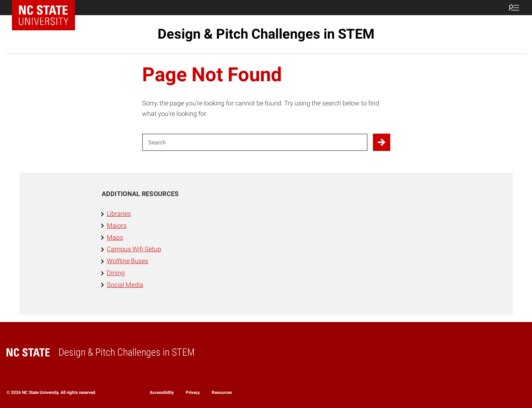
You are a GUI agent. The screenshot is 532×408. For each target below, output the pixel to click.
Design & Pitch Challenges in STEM (266, 34)
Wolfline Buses (127, 261)
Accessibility (162, 392)
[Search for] (255, 142)
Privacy (193, 392)
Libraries (119, 214)
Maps (115, 237)
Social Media (125, 285)
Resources (222, 392)
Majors (117, 225)
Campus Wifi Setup (134, 249)
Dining (116, 273)
